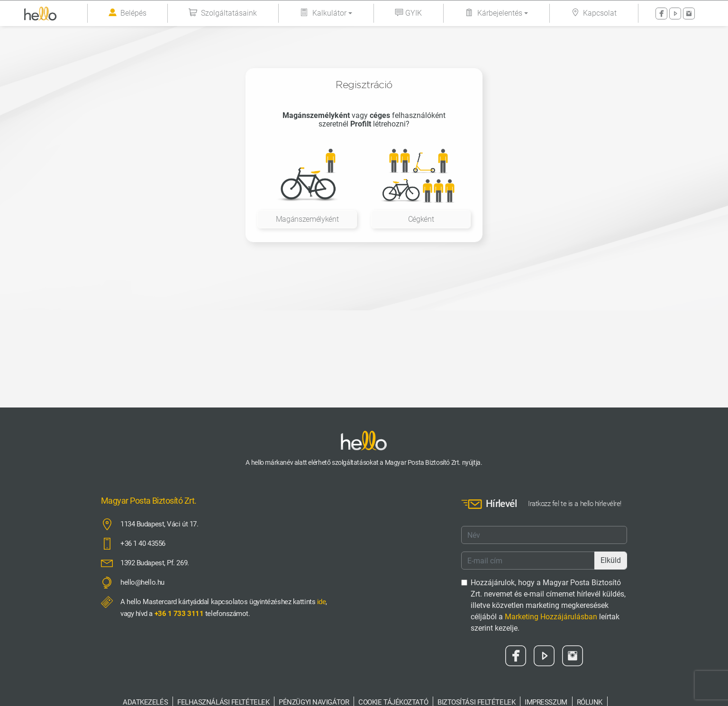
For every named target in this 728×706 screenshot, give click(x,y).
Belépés (127, 13)
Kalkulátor (323, 13)
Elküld (611, 560)
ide (322, 602)
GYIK (408, 13)
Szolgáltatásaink (223, 13)
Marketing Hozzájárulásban (551, 617)
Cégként (421, 219)
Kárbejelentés (494, 13)
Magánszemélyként (307, 219)
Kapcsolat (594, 13)
